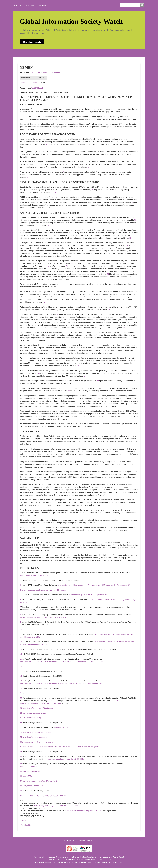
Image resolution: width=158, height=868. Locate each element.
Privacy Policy (86, 841)
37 (85, 376)
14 (55, 208)
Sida (121, 857)
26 (108, 274)
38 (98, 381)
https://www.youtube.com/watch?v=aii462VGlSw (65, 759)
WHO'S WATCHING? (59, 53)
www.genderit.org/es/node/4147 (32, 767)
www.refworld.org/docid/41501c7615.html (36, 576)
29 (109, 310)
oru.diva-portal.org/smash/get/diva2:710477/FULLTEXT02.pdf (44, 617)
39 (69, 391)
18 (130, 238)
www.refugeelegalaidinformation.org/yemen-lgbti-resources (45, 590)
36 (39, 373)
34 (94, 348)
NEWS (43, 53)
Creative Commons (103, 860)
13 (132, 202)
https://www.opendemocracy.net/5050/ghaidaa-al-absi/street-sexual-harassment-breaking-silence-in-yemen (61, 662)
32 (124, 328)
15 (135, 220)
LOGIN (88, 53)
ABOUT (32, 53)
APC (71, 857)
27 (72, 279)
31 (52, 322)
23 (48, 266)
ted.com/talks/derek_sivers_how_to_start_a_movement (44, 795)
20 (127, 246)
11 (135, 197)
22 (72, 264)
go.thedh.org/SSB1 (61, 727)
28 (44, 302)
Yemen (23, 821)
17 (72, 233)
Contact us (70, 841)
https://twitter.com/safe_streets (35, 713)
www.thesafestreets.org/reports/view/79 (38, 732)
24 (67, 266)
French (30, 5)
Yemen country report (29, 82)
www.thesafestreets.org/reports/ (35, 737)
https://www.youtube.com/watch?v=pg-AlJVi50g (41, 781)
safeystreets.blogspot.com (33, 786)
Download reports (32, 42)
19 (136, 243)
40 (107, 495)
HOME (22, 53)
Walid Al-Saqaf (37, 88)
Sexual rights (26, 825)
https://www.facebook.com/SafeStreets (38, 708)
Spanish (42, 5)
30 (58, 314)
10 (56, 192)
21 (21, 253)
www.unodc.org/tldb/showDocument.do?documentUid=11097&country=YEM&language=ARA (94, 585)
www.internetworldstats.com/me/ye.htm (37, 742)
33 (49, 340)
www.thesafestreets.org (32, 718)
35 (78, 366)
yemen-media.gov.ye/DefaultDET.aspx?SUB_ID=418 (90, 595)
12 (70, 202)
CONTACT (76, 53)
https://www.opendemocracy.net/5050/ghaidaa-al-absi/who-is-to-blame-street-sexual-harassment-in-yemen (61, 684)
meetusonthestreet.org (31, 771)
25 (109, 266)
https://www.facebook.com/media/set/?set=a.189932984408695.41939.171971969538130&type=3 (61, 747)
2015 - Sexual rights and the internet (46, 72)
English (18, 5)
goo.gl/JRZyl (28, 776)
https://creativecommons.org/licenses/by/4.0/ (84, 811)
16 (48, 225)
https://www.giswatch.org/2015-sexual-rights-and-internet (56, 806)
